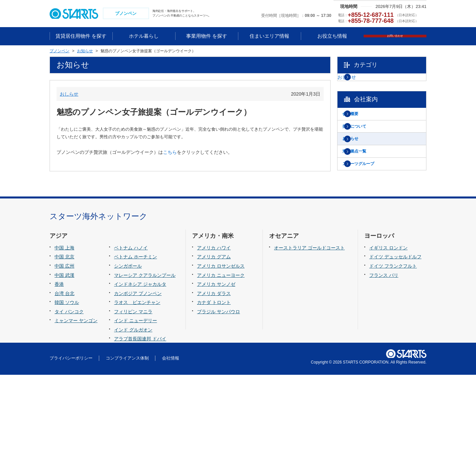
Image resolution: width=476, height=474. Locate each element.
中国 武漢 (64, 374)
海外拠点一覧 (368, 176)
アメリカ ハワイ (214, 347)
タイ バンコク (69, 411)
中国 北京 (64, 356)
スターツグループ (373, 193)
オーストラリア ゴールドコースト (309, 347)
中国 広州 (64, 365)
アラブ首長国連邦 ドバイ (140, 438)
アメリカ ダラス (214, 393)
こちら (170, 153)
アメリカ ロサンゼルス (221, 365)
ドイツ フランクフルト (393, 365)
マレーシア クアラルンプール (145, 374)
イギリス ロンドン (388, 347)
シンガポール (128, 365)
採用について (368, 142)
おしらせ (69, 95)
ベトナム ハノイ (131, 347)
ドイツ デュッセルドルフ (395, 356)
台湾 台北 (64, 393)
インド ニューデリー (136, 420)
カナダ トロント (214, 402)
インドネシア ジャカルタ (140, 383)
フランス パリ (384, 374)
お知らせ (363, 159)
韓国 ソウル (67, 402)
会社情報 (171, 457)
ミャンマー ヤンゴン (76, 420)
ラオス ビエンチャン (137, 402)
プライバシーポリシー (71, 457)
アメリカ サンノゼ (216, 383)
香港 (59, 383)
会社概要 (363, 125)
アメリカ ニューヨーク (221, 374)
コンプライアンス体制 (127, 457)
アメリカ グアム (214, 356)
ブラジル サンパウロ (218, 411)
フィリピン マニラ (133, 411)
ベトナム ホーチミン (136, 356)
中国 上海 (64, 347)
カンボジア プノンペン (138, 393)
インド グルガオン (133, 429)
